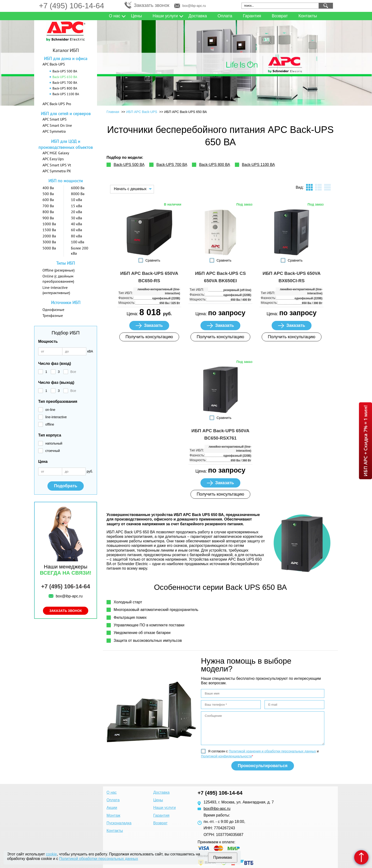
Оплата (225, 16)
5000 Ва (49, 248)
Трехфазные (53, 315)
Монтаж (113, 815)
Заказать (153, 325)
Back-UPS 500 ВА (65, 71)
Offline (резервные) (58, 270)
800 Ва (48, 212)
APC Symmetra (54, 131)
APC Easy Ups (53, 159)
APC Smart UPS (55, 119)
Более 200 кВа (80, 251)
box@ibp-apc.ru (194, 6)
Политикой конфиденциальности (226, 756)
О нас (115, 16)
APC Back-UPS (54, 64)
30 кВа (77, 218)
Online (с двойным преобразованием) (58, 279)
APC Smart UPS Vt (57, 165)
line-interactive (56, 417)
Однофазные (53, 310)
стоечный (53, 451)
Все (73, 372)
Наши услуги (165, 16)
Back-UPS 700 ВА (65, 83)
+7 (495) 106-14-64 (72, 6)
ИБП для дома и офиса (66, 59)
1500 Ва (49, 230)
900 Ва (48, 218)
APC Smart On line (57, 125)
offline (50, 424)
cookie (51, 854)
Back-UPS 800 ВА (65, 88)
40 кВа (77, 224)
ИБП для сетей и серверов (66, 114)
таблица (327, 187)
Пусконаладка (119, 823)
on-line (50, 410)
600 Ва (48, 200)
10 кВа (77, 200)
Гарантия (252, 16)
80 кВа (77, 236)
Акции (112, 808)
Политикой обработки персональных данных (98, 859)
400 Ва (48, 188)
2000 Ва (49, 236)
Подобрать (65, 486)
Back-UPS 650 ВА (65, 77)
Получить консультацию (149, 337)
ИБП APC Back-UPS (142, 112)
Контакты (308, 16)
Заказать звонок (152, 5)
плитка (309, 187)
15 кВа (77, 206)
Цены (136, 16)
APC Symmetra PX (57, 171)
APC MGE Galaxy (56, 153)
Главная (113, 112)
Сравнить (153, 260)
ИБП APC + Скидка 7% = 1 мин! (365, 441)
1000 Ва (49, 224)
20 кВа (77, 212)
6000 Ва (78, 188)
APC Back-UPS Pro (57, 104)
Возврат (280, 16)
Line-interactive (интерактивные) (56, 290)
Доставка (198, 16)
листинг (318, 187)
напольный (54, 443)
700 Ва (48, 206)
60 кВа (77, 230)
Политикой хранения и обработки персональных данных (272, 751)
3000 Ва (49, 242)
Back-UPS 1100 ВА (66, 94)
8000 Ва (78, 194)
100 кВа (78, 242)
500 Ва (48, 194)
